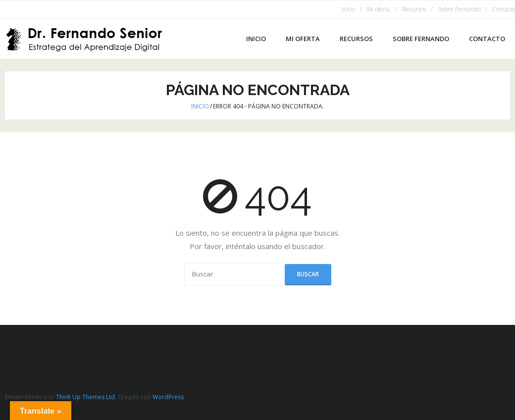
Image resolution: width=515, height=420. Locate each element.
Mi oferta (379, 9)
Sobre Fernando (459, 9)
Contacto (504, 9)
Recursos (414, 9)
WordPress (168, 397)
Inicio (348, 9)
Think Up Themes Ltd (85, 397)
